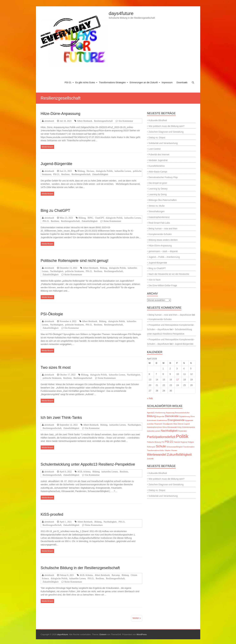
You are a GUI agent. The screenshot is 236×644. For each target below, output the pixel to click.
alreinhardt (49, 121)
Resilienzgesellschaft (103, 121)
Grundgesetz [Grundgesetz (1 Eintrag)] (168, 424)
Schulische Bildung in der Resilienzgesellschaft (80, 568)
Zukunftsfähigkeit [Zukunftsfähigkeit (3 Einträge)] (179, 454)
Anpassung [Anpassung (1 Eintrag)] (170, 413)
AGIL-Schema (84, 472)
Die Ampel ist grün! (158, 183)
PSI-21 (68, 82)
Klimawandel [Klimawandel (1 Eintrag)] (172, 427)
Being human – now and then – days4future (170, 315)
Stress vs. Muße (157, 206)
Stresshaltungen (157, 211)
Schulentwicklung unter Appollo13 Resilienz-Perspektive (88, 464)
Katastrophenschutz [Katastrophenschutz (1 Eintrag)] (154, 427)
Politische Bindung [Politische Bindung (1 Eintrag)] (154, 442)
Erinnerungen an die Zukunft (144, 82)
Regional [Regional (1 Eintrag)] (184, 442)
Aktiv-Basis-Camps (158, 172)
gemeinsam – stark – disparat (163, 251)
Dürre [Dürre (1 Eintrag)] (193, 416)
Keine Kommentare (112, 221)
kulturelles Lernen (123, 171)
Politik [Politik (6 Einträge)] (182, 436)
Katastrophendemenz (159, 217)
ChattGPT (99, 218)
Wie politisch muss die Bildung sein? (167, 126)
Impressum (167, 82)
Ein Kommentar (126, 121)
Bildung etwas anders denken (163, 240)
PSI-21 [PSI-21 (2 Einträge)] (169, 442)
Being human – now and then (163, 229)
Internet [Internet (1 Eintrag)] (181, 424)
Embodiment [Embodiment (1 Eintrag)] (152, 420)
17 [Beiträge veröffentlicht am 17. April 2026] (178, 380)
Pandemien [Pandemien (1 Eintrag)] (183, 431)
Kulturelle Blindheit (158, 120)
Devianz (90, 171)
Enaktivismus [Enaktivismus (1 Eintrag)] (162, 420)
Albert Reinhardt (85, 121)
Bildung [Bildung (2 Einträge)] (151, 416)
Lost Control (155, 149)
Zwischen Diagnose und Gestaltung (166, 132)
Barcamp (116, 575)
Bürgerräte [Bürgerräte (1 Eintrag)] (160, 416)
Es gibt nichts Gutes (85, 82)
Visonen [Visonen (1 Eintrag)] (174, 450)
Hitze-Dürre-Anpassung (61, 114)
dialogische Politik (104, 171)
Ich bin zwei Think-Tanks (61, 417)
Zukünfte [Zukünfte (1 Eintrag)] (150, 459)
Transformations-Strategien (112, 82)
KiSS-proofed (52, 514)
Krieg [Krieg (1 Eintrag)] (180, 427)
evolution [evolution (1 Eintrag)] (150, 424)
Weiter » (137, 618)
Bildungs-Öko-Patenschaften (163, 200)
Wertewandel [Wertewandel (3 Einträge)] (157, 454)
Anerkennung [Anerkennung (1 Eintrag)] (160, 413)
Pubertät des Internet (159, 155)
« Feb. (150, 398)
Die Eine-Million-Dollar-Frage (163, 285)
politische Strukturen (75, 271)
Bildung (81, 171)
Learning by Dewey (158, 189)
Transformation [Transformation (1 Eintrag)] (189, 447)
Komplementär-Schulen (160, 234)
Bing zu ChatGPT (55, 210)
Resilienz (66, 174)
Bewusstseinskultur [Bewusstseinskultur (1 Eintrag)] (182, 413)
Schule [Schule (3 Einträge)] (161, 446)
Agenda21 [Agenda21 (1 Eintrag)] (151, 413)
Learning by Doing (158, 194)
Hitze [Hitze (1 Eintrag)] (175, 424)
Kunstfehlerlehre (157, 166)
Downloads (182, 82)
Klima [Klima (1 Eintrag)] (165, 427)
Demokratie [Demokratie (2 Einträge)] (172, 416)
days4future (121, 13)
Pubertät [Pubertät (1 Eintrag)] (177, 442)
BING (90, 218)
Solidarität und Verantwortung (163, 143)
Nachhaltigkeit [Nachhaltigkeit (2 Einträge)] (169, 431)
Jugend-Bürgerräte (57, 164)
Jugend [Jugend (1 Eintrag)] (187, 424)
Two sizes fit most (56, 367)
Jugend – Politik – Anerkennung (164, 257)
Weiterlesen (47, 147)
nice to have (155, 280)
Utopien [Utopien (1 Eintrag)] (168, 450)
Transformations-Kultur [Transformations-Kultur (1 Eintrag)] (156, 450)
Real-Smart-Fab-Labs (159, 223)
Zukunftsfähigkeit (100, 174)
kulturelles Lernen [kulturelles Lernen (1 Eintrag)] (154, 431)
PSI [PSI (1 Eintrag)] (163, 442)
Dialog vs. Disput (157, 137)
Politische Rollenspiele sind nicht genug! (75, 261)
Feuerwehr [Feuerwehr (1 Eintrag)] (158, 424)
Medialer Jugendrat (158, 160)
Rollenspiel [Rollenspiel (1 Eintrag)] (151, 447)
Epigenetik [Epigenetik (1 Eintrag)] (189, 420)
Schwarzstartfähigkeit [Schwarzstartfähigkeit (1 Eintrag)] (175, 447)
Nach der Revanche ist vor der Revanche (169, 274)
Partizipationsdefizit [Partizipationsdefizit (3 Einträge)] (161, 437)
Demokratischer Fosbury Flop (163, 177)
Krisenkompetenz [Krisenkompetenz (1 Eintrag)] (189, 427)
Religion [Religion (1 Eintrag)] (191, 442)
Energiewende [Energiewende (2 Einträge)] (176, 420)
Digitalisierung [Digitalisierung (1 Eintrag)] (184, 416)
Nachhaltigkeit (57, 271)
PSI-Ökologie (52, 314)
